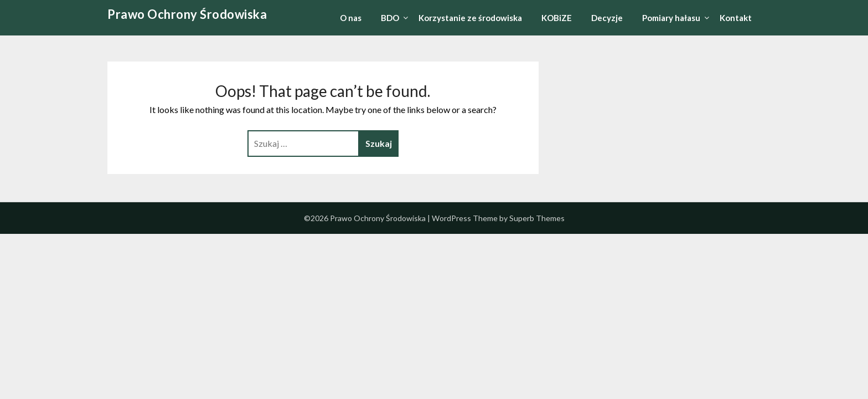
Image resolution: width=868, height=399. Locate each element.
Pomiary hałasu (671, 18)
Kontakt (736, 18)
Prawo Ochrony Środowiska (187, 14)
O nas (351, 18)
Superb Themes (537, 218)
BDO (390, 18)
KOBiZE (557, 18)
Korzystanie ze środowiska (470, 18)
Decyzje (607, 18)
